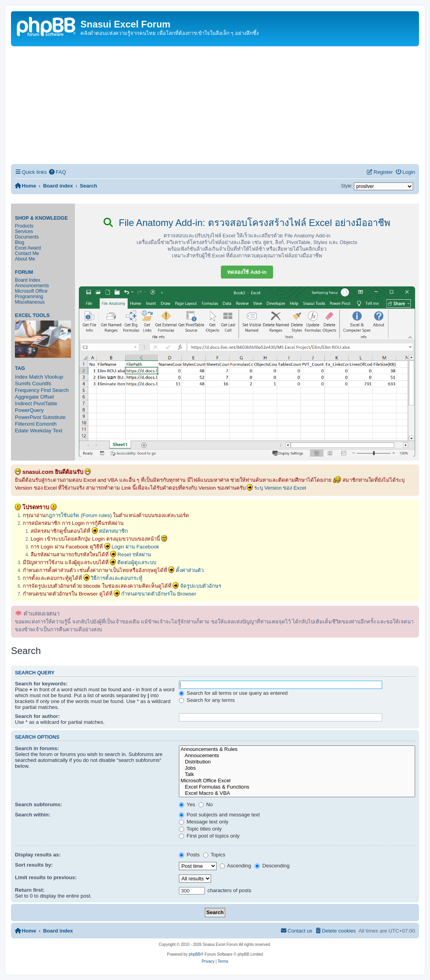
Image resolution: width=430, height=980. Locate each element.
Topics (214, 855)
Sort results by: (34, 865)
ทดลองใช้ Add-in (247, 272)
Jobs (297, 768)
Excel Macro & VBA (297, 793)
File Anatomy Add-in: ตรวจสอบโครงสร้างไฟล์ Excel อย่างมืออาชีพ (247, 223)
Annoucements (297, 756)
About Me (25, 259)
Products (24, 226)
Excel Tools (32, 315)
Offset (47, 397)
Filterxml (25, 424)
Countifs (42, 383)
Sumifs (23, 383)
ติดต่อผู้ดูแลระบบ (137, 562)
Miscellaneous (30, 302)
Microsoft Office (31, 291)
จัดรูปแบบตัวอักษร (201, 586)
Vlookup (54, 377)
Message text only (204, 822)
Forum (24, 272)
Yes (187, 804)
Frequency (27, 390)
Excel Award (28, 248)
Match (36, 377)
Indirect (23, 403)
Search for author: (37, 716)
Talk (297, 774)
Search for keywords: (41, 684)
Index (21, 377)
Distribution (297, 762)
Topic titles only (200, 829)
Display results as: (38, 855)
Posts (189, 855)
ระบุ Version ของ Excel (280, 488)
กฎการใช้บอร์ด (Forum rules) (79, 515)
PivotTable (45, 403)
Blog (20, 242)
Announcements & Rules (297, 749)
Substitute (54, 417)
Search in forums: (37, 748)
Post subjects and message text (219, 815)
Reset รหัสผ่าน (134, 555)
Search (60, 390)
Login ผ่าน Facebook (135, 547)
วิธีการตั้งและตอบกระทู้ (117, 578)
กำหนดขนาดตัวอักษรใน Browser (159, 594)
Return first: (30, 890)
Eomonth (46, 424)
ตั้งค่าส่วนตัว (190, 570)
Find (46, 390)
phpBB (195, 954)
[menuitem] (57, 172)
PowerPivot (28, 417)
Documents (27, 237)
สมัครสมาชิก (113, 531)
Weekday (41, 431)
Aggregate (27, 397)
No (206, 804)
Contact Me (27, 253)
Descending (272, 866)
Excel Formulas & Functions (297, 787)
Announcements (32, 286)
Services (24, 231)
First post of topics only (209, 836)
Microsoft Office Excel (297, 781)
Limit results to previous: (46, 877)
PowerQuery (29, 410)
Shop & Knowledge (41, 218)
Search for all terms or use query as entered (233, 693)
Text (58, 431)
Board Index (28, 280)
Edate (22, 431)
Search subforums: (38, 804)
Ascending (236, 866)
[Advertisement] (215, 105)
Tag (20, 368)
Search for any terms (207, 700)
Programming (29, 297)
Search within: (33, 815)
